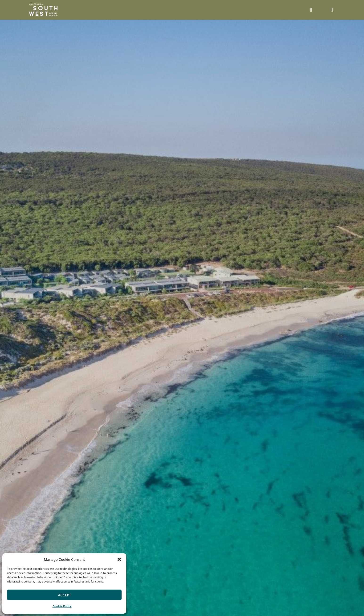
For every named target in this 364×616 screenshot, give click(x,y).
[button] (119, 559)
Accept (64, 595)
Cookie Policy (62, 606)
